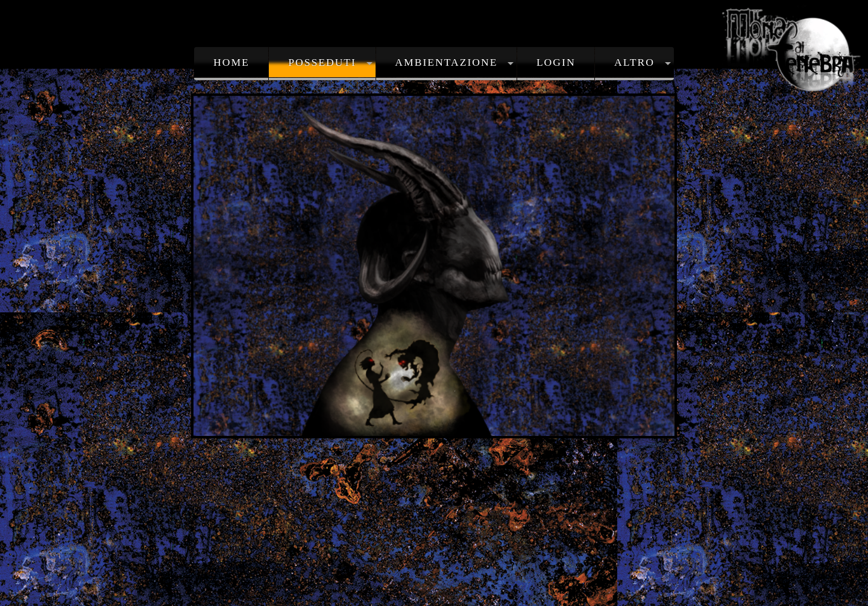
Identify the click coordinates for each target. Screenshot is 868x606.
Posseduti (322, 62)
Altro (634, 62)
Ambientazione (446, 62)
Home (231, 62)
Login (556, 62)
